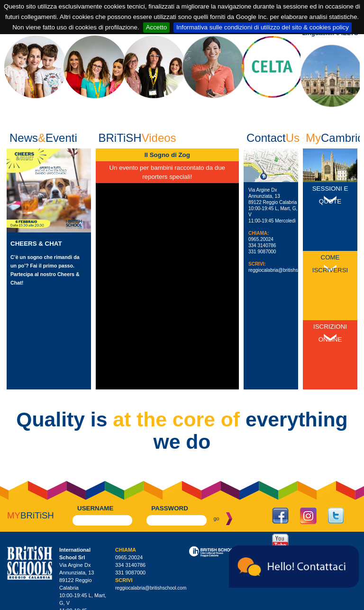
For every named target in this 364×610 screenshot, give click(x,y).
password (170, 430)
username (95, 430)
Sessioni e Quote (330, 195)
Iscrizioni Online (330, 280)
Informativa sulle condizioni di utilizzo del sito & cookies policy (263, 27)
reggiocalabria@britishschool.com (284, 270)
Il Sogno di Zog (167, 155)
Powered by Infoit (345, 603)
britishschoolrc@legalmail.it (145, 582)
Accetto (156, 27)
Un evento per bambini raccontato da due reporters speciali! (167, 172)
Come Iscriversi (330, 238)
